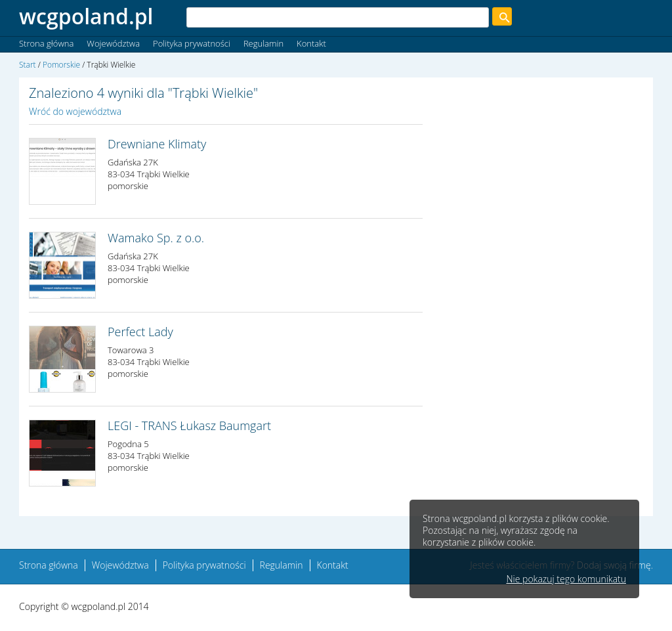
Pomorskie (61, 65)
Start (28, 65)
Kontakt (311, 43)
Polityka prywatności (192, 43)
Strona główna (46, 43)
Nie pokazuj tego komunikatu (566, 579)
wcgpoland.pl (86, 16)
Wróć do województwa (75, 111)
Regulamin (263, 43)
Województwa (113, 43)
